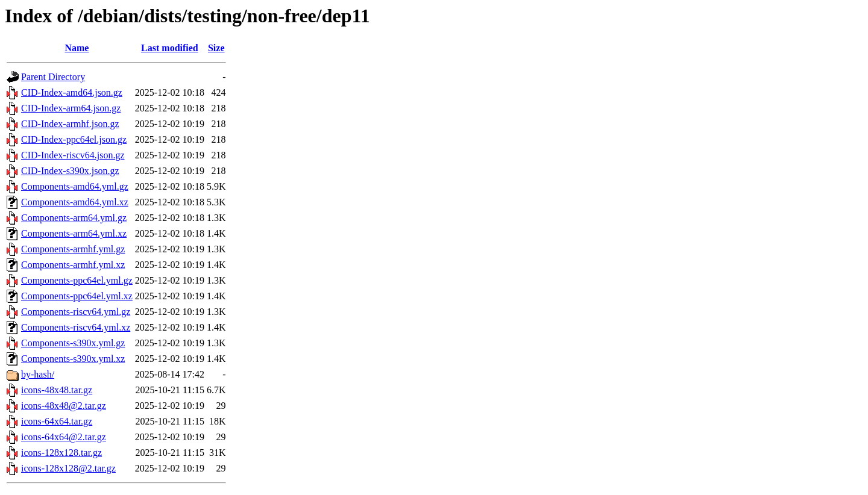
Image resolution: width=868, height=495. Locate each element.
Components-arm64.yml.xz (74, 233)
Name (77, 48)
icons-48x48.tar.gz (57, 390)
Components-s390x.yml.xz (73, 359)
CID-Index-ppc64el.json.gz (74, 139)
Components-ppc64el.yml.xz (77, 296)
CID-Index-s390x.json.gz (70, 171)
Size (216, 48)
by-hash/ (38, 374)
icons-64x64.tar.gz (57, 421)
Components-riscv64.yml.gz (76, 312)
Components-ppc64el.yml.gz (77, 280)
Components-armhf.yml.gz (73, 249)
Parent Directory (53, 77)
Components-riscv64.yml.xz (76, 327)
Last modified (170, 48)
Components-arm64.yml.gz (74, 218)
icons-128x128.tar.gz (61, 453)
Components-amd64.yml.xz (75, 202)
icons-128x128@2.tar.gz (68, 468)
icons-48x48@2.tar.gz (64, 406)
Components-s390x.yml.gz (73, 343)
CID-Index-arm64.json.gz (71, 108)
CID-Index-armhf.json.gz (70, 124)
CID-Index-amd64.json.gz (72, 92)
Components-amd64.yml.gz (75, 186)
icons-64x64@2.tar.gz (64, 437)
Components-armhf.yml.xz (73, 265)
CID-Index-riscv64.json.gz (73, 155)
